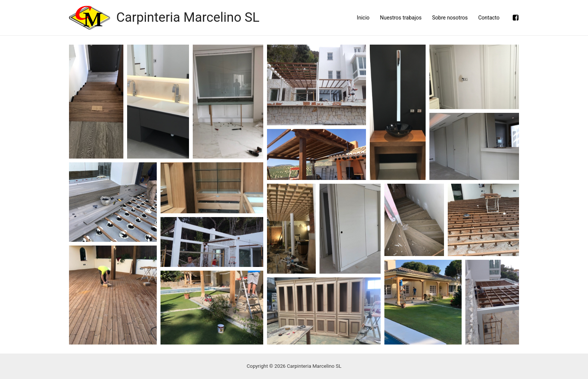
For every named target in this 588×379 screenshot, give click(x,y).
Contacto (489, 18)
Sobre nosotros (450, 18)
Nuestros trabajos (401, 18)
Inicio (363, 18)
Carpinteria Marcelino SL (188, 17)
